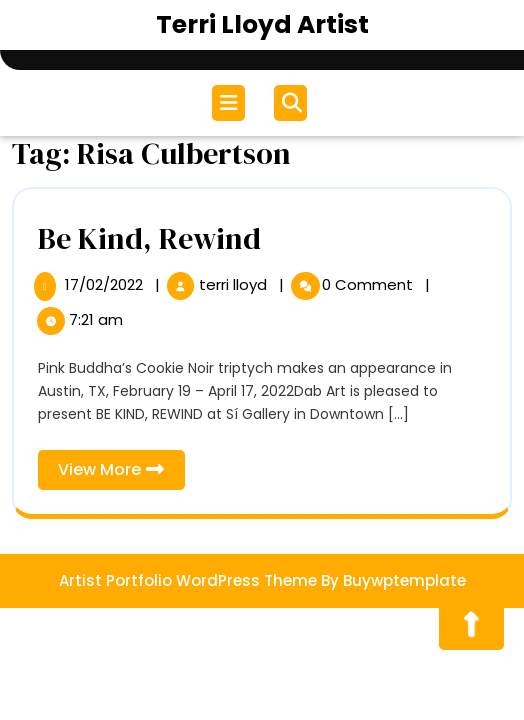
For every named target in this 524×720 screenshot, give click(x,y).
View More (121, 473)
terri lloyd (235, 284)
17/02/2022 (106, 284)
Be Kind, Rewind (149, 238)
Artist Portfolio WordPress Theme (188, 580)
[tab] (231, 103)
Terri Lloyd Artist (262, 24)
